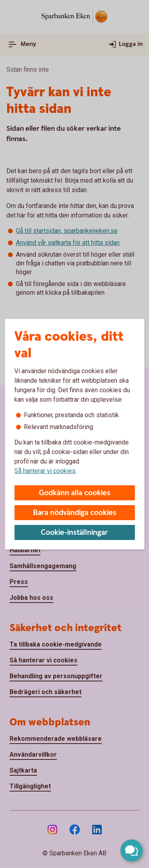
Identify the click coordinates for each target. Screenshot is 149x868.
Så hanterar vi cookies (45, 471)
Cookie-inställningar (74, 533)
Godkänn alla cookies (75, 493)
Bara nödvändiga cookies (75, 513)
